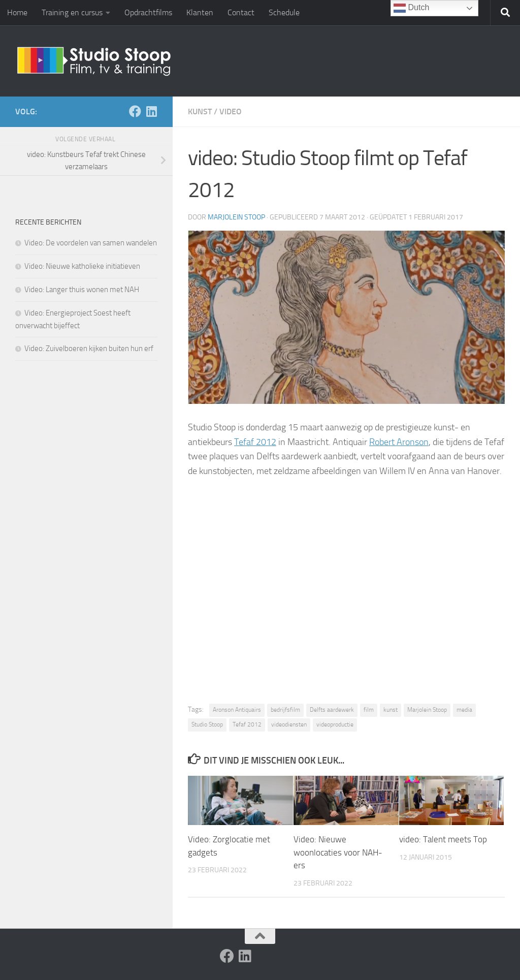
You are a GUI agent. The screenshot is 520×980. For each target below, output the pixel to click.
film (369, 710)
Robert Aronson (399, 442)
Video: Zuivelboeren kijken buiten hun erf (89, 349)
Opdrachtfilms (148, 12)
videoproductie (335, 724)
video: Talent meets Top (443, 839)
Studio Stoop (207, 724)
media (464, 710)
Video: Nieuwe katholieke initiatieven (82, 266)
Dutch (411, 8)
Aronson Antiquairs (237, 710)
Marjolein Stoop (236, 217)
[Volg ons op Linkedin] (151, 111)
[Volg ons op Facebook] (135, 111)
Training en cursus (72, 12)
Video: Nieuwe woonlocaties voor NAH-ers (338, 852)
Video (231, 112)
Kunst (200, 112)
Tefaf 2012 (255, 442)
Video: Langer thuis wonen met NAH (82, 290)
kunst (391, 710)
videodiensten (289, 724)
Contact (241, 12)
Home (17, 12)
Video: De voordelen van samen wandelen (91, 243)
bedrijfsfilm (285, 710)
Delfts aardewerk (332, 710)
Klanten (200, 12)
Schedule (284, 12)
